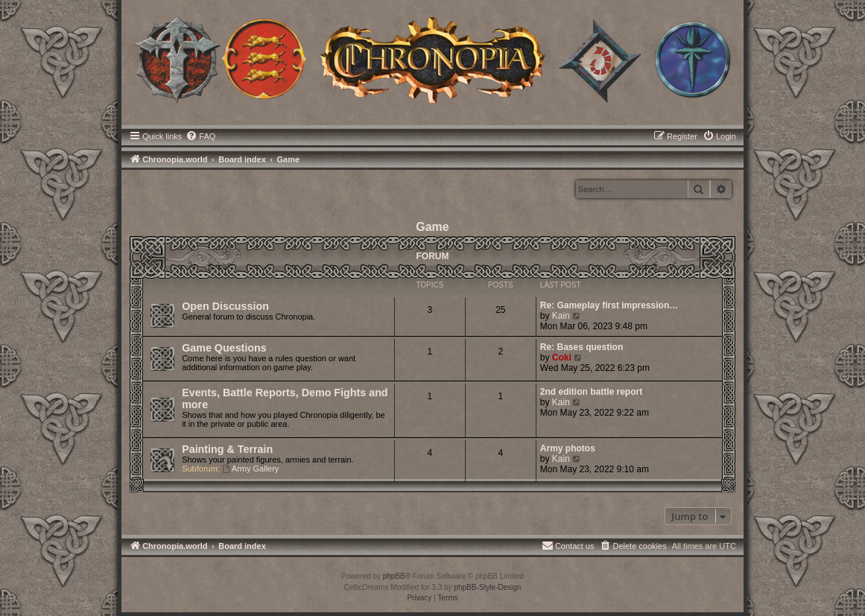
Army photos (568, 448)
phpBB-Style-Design (487, 587)
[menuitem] (200, 136)
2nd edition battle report (591, 392)
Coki (562, 358)
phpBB (394, 576)
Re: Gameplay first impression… (609, 305)
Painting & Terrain (227, 449)
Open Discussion (225, 306)
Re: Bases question (582, 347)
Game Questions (224, 348)
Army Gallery (250, 469)
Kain (561, 316)
